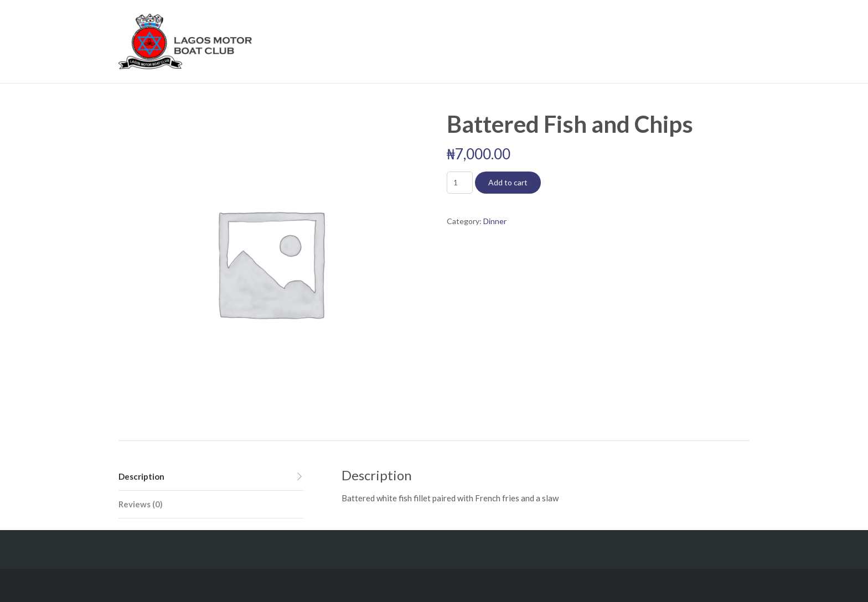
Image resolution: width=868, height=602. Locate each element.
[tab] (211, 477)
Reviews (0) (141, 504)
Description (141, 476)
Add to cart (508, 182)
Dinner (495, 221)
